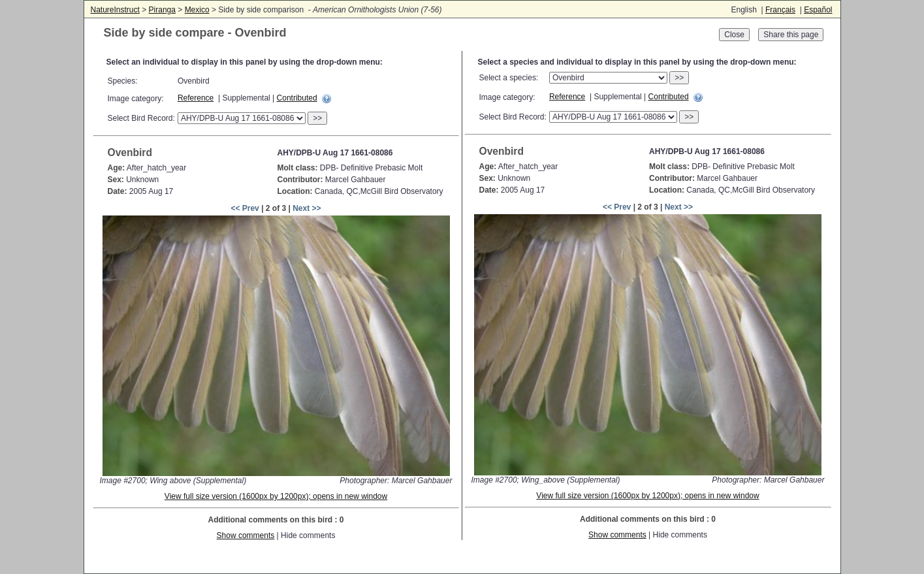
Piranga (162, 10)
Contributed (297, 98)
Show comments (246, 535)
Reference (196, 98)
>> (317, 118)
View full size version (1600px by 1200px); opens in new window (276, 496)
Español (818, 10)
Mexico (197, 10)
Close (734, 35)
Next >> (307, 208)
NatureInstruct (115, 10)
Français (780, 10)
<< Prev (245, 208)
